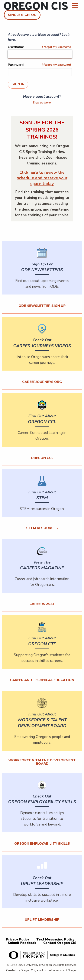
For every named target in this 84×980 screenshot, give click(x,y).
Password (16, 65)
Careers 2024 (42, 604)
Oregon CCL (42, 458)
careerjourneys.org (42, 382)
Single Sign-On (22, 15)
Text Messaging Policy (55, 939)
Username (16, 47)
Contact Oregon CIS (60, 943)
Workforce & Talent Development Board (42, 762)
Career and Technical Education (42, 680)
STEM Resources (42, 528)
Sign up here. (42, 102)
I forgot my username (56, 47)
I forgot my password (56, 65)
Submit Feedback (22, 943)
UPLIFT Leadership (42, 920)
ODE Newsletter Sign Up (42, 306)
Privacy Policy (18, 939)
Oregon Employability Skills (42, 844)
